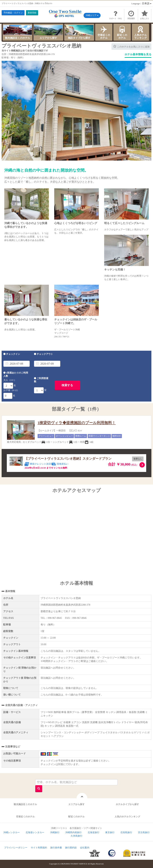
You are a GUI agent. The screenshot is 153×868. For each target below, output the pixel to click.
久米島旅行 (76, 836)
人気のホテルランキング (127, 817)
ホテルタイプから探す (127, 804)
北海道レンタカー (35, 832)
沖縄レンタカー (12, 832)
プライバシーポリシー (16, 848)
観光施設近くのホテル (18, 32)
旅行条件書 (56, 848)
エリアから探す (48, 32)
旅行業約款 (71, 848)
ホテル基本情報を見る (138, 54)
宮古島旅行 (144, 832)
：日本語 (141, 3)
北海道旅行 (93, 832)
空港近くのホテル (104, 32)
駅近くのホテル (122, 32)
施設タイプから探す (79, 32)
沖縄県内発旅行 (73, 832)
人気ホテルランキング (140, 32)
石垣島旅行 (126, 832)
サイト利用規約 (39, 848)
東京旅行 (110, 832)
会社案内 (85, 848)
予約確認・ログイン (13, 13)
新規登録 (32, 13)
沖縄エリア (92, 15)
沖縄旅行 (55, 832)
